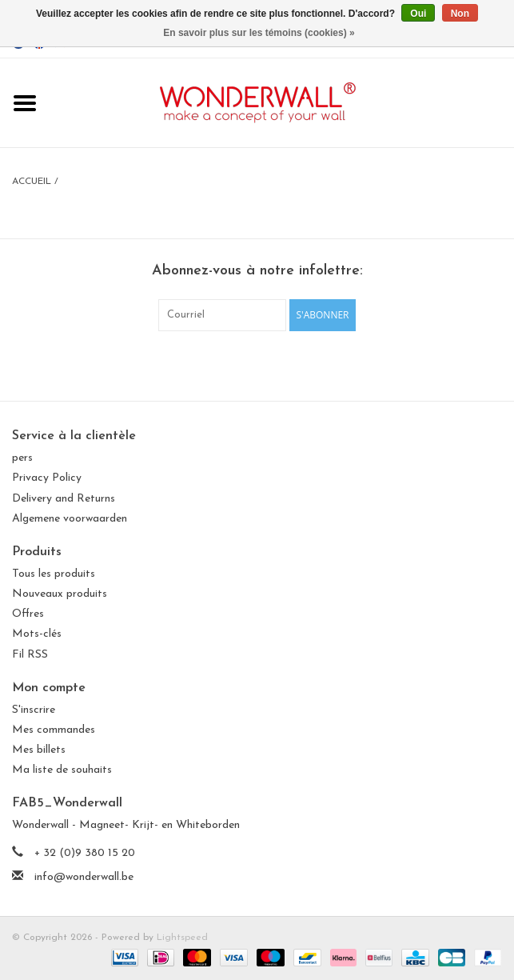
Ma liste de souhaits (62, 770)
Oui (418, 14)
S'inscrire (34, 710)
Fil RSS (30, 655)
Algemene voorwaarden (70, 519)
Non (460, 14)
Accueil (32, 182)
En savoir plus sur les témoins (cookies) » (259, 33)
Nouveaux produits (60, 594)
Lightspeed (182, 938)
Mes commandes (54, 730)
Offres (28, 614)
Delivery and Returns (64, 499)
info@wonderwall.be (84, 877)
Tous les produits (54, 574)
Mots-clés (37, 634)
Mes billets (39, 750)
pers (22, 458)
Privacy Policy (47, 478)
